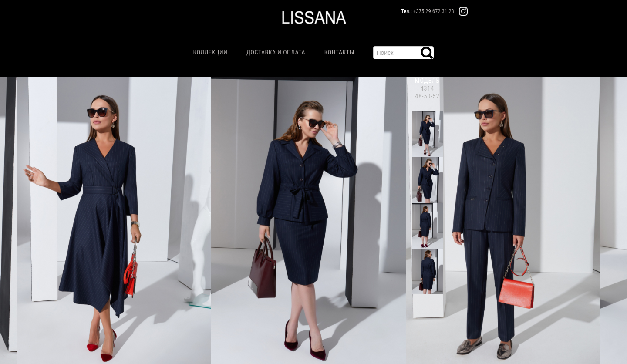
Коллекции (211, 52)
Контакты (339, 52)
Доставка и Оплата (276, 52)
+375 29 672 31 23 (434, 11)
